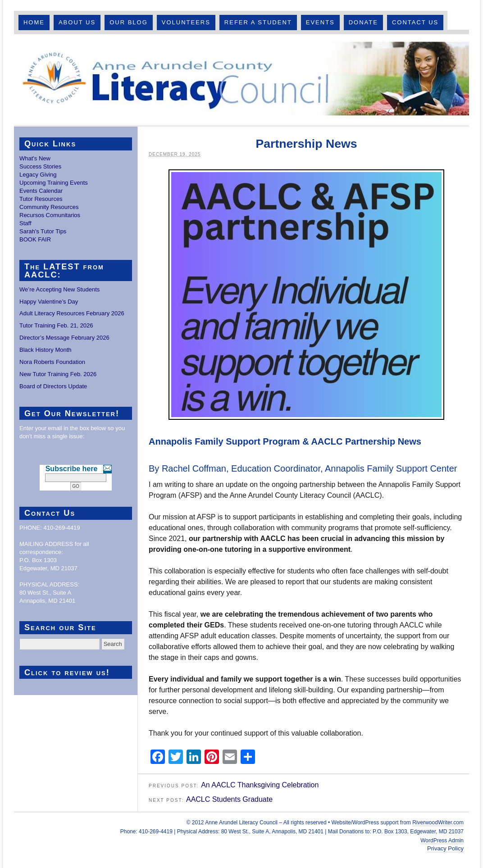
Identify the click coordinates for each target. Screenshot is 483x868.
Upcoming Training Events (54, 183)
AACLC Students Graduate (229, 799)
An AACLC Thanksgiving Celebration (260, 785)
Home (34, 22)
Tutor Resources (41, 199)
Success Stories (40, 166)
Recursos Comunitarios (50, 215)
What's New (35, 158)
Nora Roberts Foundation (52, 362)
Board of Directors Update (53, 386)
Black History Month (46, 350)
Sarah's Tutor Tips (43, 231)
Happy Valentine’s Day (49, 302)
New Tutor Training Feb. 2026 (58, 374)
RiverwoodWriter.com (438, 823)
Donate (363, 22)
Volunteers (186, 22)
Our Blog (129, 22)
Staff (25, 223)
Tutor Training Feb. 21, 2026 (56, 325)
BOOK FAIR (35, 239)
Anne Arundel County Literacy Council (241, 80)
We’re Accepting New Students (59, 289)
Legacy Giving (38, 175)
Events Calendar (41, 191)
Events (320, 22)
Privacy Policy (445, 848)
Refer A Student (258, 22)
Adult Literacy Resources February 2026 (72, 313)
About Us (77, 22)
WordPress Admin (442, 841)
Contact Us (415, 22)
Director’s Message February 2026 (64, 338)
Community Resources (49, 207)
